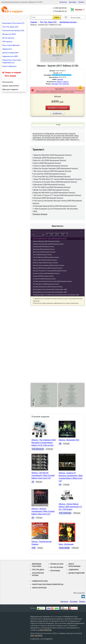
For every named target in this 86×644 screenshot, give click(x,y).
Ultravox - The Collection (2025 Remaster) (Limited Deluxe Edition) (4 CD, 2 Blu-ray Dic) (44, 443)
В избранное (57, 113)
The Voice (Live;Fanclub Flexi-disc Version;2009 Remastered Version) (52, 281)
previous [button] (49, 235)
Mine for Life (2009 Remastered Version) (44, 252)
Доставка (73, 2)
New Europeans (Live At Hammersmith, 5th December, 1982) (50, 289)
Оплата (81, 2)
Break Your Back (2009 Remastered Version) (45, 263)
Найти (57, 17)
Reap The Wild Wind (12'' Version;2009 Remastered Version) (50, 239)
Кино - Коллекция (66, 544)
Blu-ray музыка (8, 38)
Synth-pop (66, 84)
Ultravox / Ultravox (62, 82)
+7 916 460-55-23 (60, 11)
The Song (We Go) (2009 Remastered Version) (46, 284)
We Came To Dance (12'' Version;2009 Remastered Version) (50, 271)
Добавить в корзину (58, 108)
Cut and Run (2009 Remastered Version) (44, 279)
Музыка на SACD (9, 34)
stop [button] (60, 235)
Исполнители (8, 82)
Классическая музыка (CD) (13, 31)
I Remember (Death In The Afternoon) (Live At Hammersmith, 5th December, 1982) (56, 295)
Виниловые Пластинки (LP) (13, 23)
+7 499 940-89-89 (60, 8)
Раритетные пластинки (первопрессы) (12, 61)
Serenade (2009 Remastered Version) (43, 247)
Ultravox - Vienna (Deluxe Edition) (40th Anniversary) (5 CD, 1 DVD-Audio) (70, 507)
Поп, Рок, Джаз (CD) (10, 27)
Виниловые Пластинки (37, 565)
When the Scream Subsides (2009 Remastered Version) (49, 265)
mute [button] (34, 235)
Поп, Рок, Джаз (38, 570)
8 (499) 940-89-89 (45, 630)
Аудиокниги (7, 49)
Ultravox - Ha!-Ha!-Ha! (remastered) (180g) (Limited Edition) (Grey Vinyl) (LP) (43, 475)
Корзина (80, 10)
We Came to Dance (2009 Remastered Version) (46, 273)
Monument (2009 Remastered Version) (44, 249)
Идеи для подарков (10, 89)
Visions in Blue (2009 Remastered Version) (45, 260)
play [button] (54, 235)
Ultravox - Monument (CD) (69, 440)
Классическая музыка (38, 574)
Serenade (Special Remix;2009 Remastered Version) (48, 287)
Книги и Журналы (9, 66)
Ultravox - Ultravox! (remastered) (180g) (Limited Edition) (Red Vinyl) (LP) (43, 511)
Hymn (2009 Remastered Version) (42, 255)
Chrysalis (60, 79)
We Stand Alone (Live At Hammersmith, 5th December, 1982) (50, 292)
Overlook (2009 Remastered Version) (43, 276)
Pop (60, 84)
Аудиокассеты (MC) (10, 56)
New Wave (55, 84)
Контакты (63, 2)
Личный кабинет (76, 18)
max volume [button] (43, 235)
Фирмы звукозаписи (11, 86)
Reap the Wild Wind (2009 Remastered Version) (46, 241)
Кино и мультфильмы (11, 45)
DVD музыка (7, 42)
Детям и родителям (10, 53)
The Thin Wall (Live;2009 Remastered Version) (46, 257)
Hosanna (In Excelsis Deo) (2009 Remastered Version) (48, 244)
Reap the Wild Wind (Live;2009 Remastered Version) (48, 268)
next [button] (65, 235)
